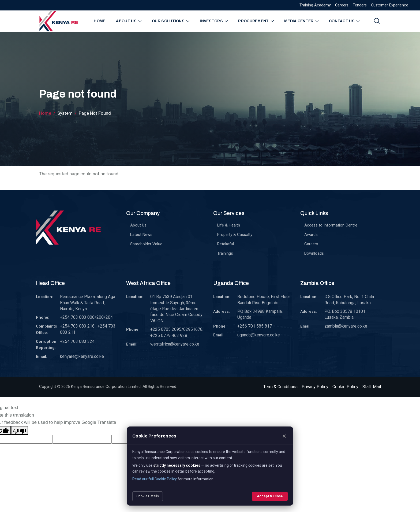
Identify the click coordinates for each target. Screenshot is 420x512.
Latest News (141, 235)
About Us (138, 225)
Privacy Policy (315, 387)
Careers (342, 5)
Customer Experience (390, 5)
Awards (311, 235)
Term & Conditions (280, 387)
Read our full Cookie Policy (155, 479)
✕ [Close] (284, 436)
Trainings (225, 253)
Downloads (314, 253)
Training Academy (315, 5)
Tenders (360, 5)
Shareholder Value (146, 244)
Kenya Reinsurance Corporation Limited (106, 387)
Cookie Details (148, 496)
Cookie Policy (345, 387)
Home (100, 21)
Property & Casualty (235, 235)
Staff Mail (372, 387)
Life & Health (229, 225)
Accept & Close (270, 496)
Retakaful (226, 244)
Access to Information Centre (331, 225)
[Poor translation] (20, 430)
